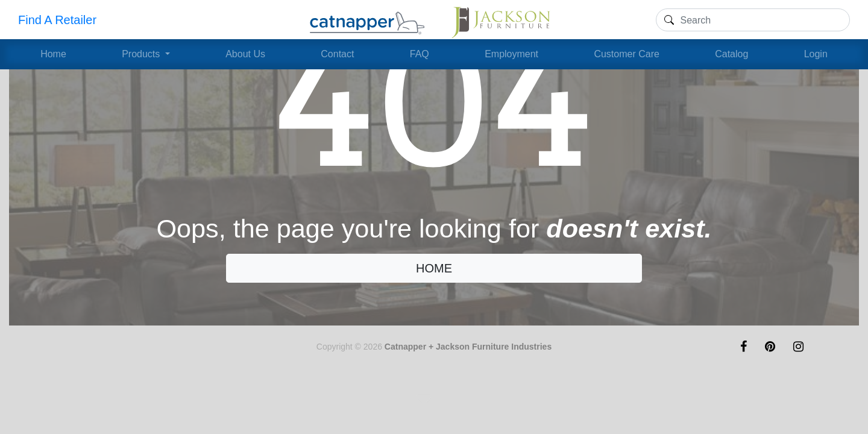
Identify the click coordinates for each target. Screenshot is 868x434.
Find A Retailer (57, 20)
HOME (434, 268)
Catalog (731, 54)
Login (816, 54)
